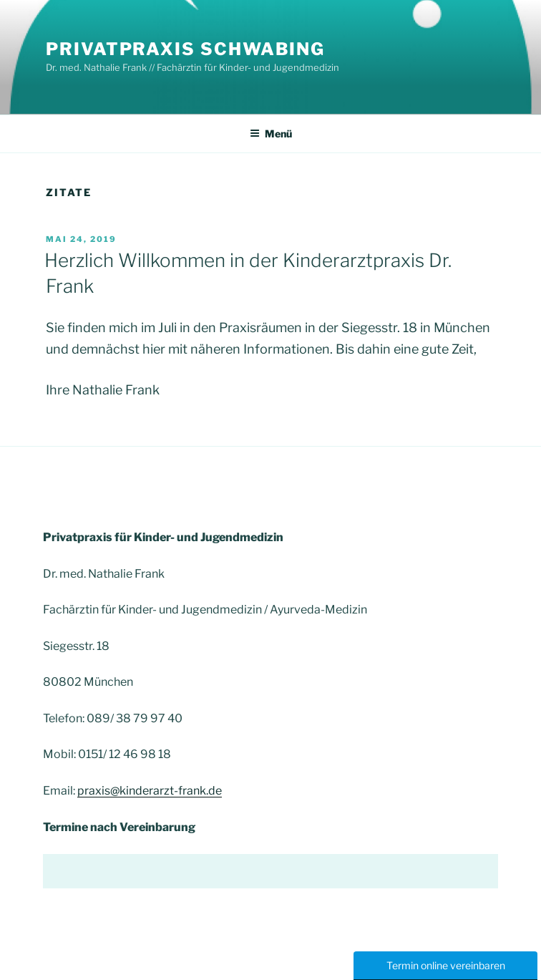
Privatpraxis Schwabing (185, 49)
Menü (271, 134)
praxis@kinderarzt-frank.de (150, 791)
